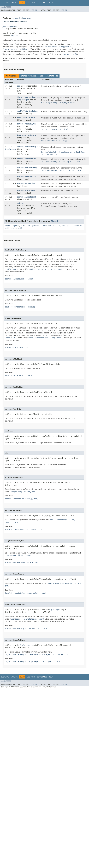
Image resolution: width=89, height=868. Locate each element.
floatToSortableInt (27, 117)
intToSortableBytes (27, 124)
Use (28, 3)
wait (7, 228)
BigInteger (23, 100)
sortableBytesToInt (27, 159)
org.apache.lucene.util (21, 18)
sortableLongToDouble (28, 197)
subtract (21, 203)
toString (78, 226)
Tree (33, 3)
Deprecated (42, 3)
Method (34, 10)
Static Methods (29, 76)
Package (14, 3)
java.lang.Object (10, 26)
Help (51, 3)
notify (57, 226)
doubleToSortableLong (28, 111)
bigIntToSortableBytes (28, 97)
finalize (25, 226)
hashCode (47, 226)
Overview (5, 3)
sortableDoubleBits (27, 176)
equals (16, 226)
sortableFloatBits (26, 183)
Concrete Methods (49, 76)
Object (14, 36)
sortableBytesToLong (27, 167)
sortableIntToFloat (27, 190)
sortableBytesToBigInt (28, 147)
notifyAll (67, 226)
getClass (36, 226)
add (19, 86)
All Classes (6, 7)
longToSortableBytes (27, 135)
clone (8, 226)
